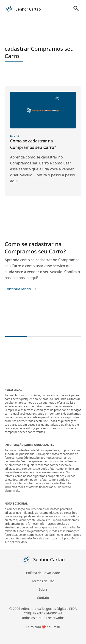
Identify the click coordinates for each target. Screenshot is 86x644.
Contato (43, 598)
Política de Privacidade (43, 573)
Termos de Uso (43, 581)
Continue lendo (21, 289)
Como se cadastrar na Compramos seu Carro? (35, 248)
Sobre (43, 589)
